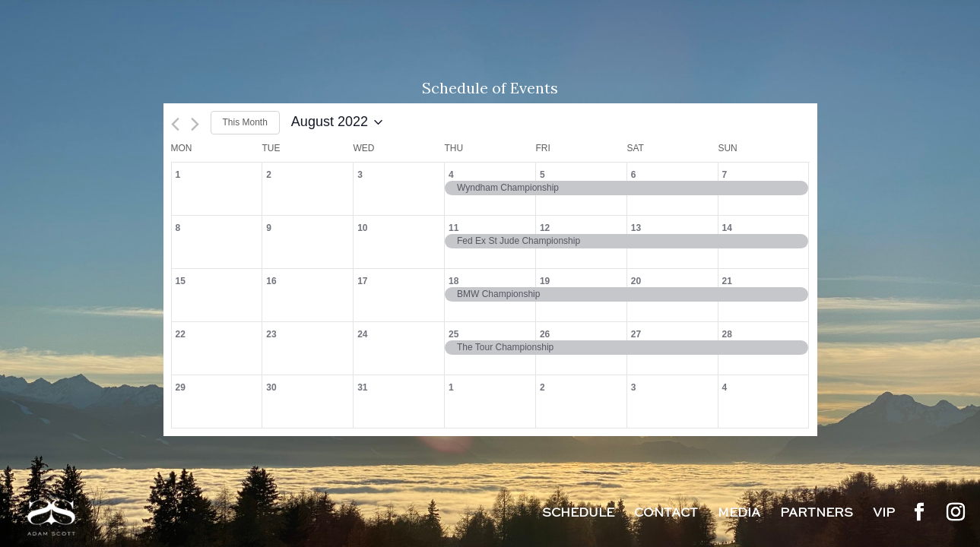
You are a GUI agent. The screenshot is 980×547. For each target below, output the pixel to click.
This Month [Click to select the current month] (245, 122)
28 (727, 334)
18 (454, 281)
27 (636, 334)
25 (454, 334)
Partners (817, 514)
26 (545, 334)
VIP (884, 514)
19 (545, 281)
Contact (666, 514)
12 (545, 228)
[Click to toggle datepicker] (337, 122)
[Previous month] (175, 124)
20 (636, 281)
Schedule (578, 514)
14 (727, 228)
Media (739, 514)
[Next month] (195, 124)
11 (454, 228)
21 (727, 281)
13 (636, 228)
